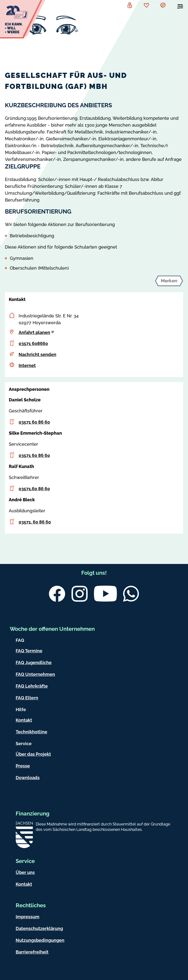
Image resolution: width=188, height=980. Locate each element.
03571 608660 (33, 343)
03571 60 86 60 (34, 422)
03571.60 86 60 (34, 489)
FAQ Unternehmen (35, 674)
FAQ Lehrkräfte (32, 686)
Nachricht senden (37, 354)
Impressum (28, 917)
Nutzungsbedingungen (40, 940)
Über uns (25, 872)
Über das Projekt (33, 754)
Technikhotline (31, 732)
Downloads (28, 778)
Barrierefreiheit (32, 952)
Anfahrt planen (36, 332)
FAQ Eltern (27, 698)
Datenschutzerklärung (39, 928)
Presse (23, 766)
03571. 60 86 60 (35, 522)
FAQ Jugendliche (34, 663)
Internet (27, 365)
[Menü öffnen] (180, 7)
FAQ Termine (29, 651)
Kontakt (24, 720)
